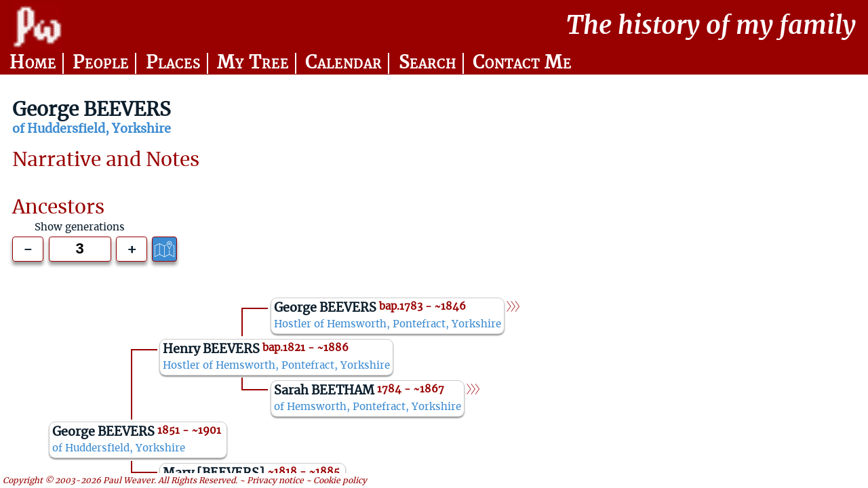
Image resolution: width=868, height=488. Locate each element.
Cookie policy (340, 481)
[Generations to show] (80, 249)
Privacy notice (275, 481)
